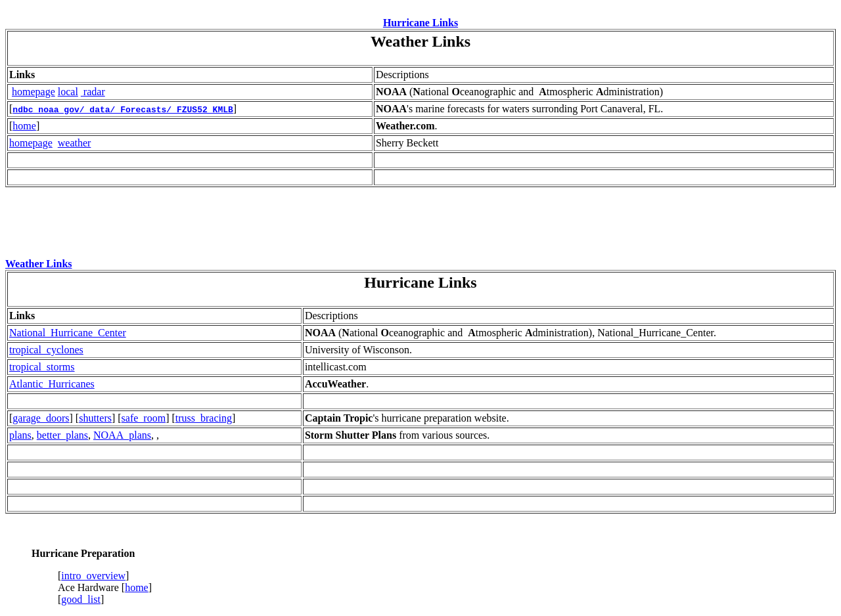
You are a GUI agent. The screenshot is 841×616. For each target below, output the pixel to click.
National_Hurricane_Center (68, 333)
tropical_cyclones (46, 350)
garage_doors (41, 418)
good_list (81, 599)
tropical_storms (42, 367)
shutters (95, 418)
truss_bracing (204, 418)
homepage (34, 92)
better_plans (62, 435)
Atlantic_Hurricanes (52, 384)
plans (20, 435)
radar (94, 92)
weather (75, 143)
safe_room (144, 418)
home (24, 126)
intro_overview (93, 576)
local (68, 92)
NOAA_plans (122, 435)
